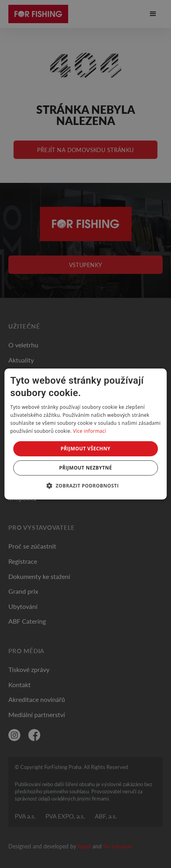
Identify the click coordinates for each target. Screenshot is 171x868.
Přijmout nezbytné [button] (85, 468)
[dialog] (86, 434)
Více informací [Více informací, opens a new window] (89, 431)
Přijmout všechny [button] (85, 449)
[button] (85, 486)
